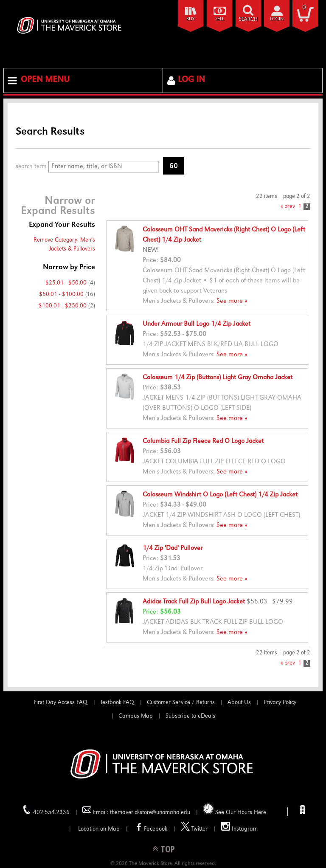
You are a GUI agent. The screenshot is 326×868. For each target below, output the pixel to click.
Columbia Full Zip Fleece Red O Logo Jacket (203, 442)
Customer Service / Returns (181, 703)
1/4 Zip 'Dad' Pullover (173, 549)
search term (31, 167)
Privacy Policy (280, 703)
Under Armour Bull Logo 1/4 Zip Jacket (197, 324)
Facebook (150, 827)
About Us (239, 703)
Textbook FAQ (117, 703)
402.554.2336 (46, 810)
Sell (220, 19)
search (248, 20)
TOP (168, 849)
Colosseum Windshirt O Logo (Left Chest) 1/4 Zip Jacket (220, 495)
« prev (288, 207)
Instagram (239, 827)
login (277, 19)
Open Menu (45, 80)
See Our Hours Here (235, 810)
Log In (191, 80)
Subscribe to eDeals (190, 716)
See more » (232, 302)
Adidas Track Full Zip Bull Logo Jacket (194, 602)
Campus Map (136, 716)
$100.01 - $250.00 (63, 306)
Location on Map (98, 829)
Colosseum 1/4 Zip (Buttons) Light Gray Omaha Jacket (218, 378)
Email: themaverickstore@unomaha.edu (136, 810)
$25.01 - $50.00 (66, 283)
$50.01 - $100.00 (61, 295)
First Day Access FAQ (61, 703)
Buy (191, 19)
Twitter (194, 827)
